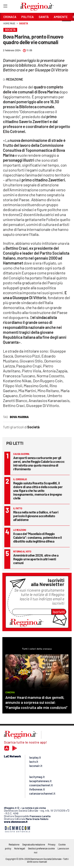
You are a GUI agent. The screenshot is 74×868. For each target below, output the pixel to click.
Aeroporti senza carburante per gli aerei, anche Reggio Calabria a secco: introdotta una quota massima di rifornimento (39, 463)
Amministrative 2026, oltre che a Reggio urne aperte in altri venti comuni (36, 559)
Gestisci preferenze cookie (41, 848)
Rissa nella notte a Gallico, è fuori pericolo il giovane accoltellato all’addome (36, 516)
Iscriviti (59, 612)
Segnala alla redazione (34, 844)
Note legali (20, 848)
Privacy (52, 844)
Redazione (14, 844)
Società (23, 23)
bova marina (19, 417)
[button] (67, 26)
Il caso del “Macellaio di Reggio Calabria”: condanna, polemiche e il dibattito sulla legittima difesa (37, 537)
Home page (9, 23)
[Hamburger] (5, 7)
